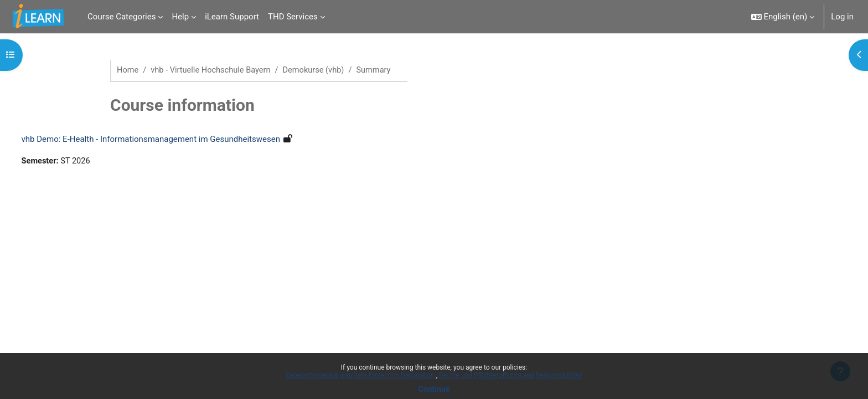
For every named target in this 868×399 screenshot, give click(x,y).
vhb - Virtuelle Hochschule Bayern (213, 70)
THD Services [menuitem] (293, 17)
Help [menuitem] (180, 17)
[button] (783, 17)
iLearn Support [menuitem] (232, 17)
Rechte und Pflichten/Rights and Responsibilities (511, 375)
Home (128, 70)
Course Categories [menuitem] (122, 17)
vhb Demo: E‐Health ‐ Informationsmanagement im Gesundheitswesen (171, 140)
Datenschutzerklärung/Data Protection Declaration (361, 375)
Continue (434, 389)
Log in (842, 17)
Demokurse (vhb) (319, 70)
